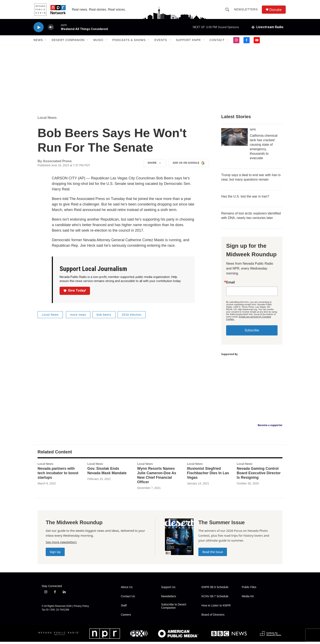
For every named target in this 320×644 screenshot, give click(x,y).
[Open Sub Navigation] (46, 42)
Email (231, 285)
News (38, 42)
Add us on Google (189, 165)
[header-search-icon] (228, 11)
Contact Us (128, 599)
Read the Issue (213, 554)
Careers (126, 617)
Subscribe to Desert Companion (174, 608)
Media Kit (248, 599)
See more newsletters (61, 544)
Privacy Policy (81, 608)
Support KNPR (188, 42)
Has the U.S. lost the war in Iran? (245, 199)
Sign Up (55, 554)
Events (161, 42)
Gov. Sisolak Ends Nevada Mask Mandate (107, 473)
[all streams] (267, 30)
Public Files (249, 589)
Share (155, 165)
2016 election (132, 317)
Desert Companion (68, 42)
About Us (127, 589)
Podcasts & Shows (129, 42)
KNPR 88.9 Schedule (215, 589)
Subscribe (252, 333)
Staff (124, 608)
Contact (217, 42)
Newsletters (246, 11)
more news (78, 317)
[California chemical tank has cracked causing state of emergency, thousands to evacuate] (234, 139)
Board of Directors (213, 617)
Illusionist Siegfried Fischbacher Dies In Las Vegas (208, 475)
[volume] (51, 30)
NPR (253, 132)
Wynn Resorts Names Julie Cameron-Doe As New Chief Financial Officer (157, 478)
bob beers (104, 317)
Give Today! (75, 293)
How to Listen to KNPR (216, 608)
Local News (47, 120)
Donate (276, 11)
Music (98, 42)
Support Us (168, 589)
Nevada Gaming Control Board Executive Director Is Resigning (259, 475)
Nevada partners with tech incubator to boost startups (58, 475)
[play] (39, 30)
